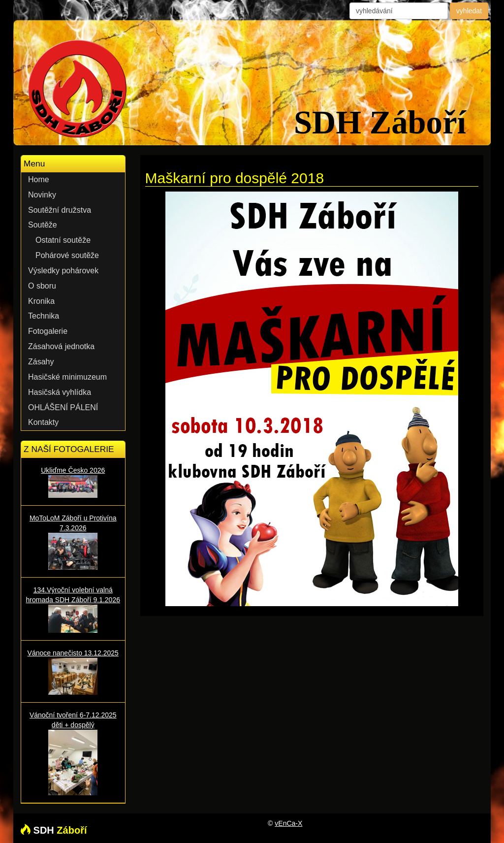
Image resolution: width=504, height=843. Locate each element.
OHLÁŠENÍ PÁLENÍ (63, 407)
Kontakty (43, 422)
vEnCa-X (288, 823)
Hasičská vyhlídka (60, 392)
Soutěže (43, 225)
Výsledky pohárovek (63, 271)
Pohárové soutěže (67, 255)
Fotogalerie (48, 331)
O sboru (42, 286)
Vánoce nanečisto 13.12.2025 (73, 672)
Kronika (41, 301)
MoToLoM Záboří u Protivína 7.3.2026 (73, 542)
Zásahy (41, 362)
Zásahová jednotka (61, 346)
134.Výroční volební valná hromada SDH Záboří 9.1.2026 (73, 609)
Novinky (42, 195)
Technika (44, 316)
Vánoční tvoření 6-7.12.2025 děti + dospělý (73, 753)
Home (39, 179)
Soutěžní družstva (60, 210)
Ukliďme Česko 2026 (73, 482)
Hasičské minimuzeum (67, 377)
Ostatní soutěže (63, 240)
